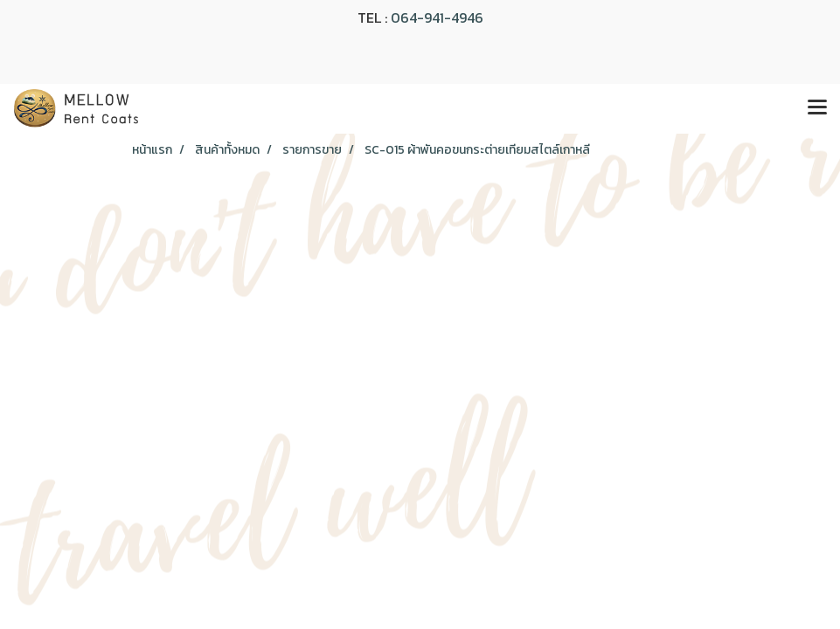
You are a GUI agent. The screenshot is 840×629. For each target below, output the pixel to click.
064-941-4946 (437, 17)
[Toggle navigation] (817, 108)
